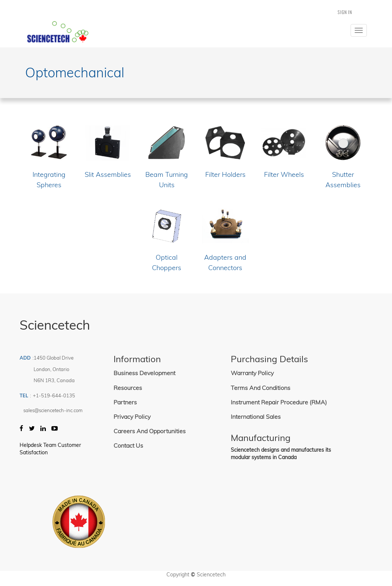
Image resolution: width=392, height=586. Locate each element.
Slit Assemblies (108, 174)
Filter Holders (225, 174)
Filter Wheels (284, 174)
